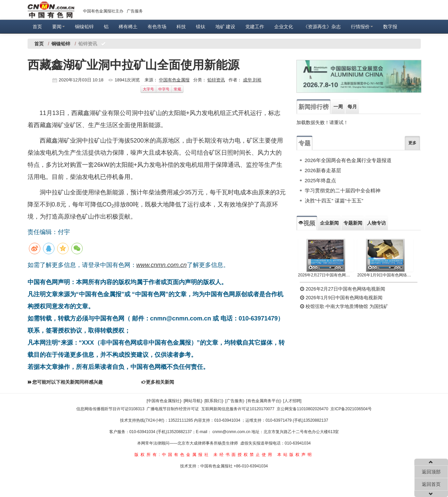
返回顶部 (431, 472)
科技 (181, 27)
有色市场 (157, 27)
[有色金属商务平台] (263, 401)
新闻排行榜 (314, 107)
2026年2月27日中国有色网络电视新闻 (326, 275)
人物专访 (376, 223)
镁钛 (201, 27)
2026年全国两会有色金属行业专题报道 (348, 160)
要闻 (58, 27)
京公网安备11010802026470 (302, 409)
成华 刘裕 (252, 80)
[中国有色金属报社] (164, 401)
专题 (304, 143)
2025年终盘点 (320, 180)
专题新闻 (353, 223)
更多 (412, 143)
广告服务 (135, 11)
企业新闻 (329, 223)
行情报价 (362, 27)
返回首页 (431, 484)
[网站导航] (193, 401)
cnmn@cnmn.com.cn (232, 432)
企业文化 (284, 27)
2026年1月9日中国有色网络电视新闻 (385, 275)
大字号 (148, 89)
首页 (37, 27)
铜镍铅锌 (84, 27)
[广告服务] (234, 401)
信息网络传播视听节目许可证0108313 (110, 409)
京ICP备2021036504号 (351, 409)
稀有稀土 (128, 27)
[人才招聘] (292, 401)
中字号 (164, 89)
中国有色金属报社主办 (103, 11)
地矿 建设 (226, 27)
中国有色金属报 (174, 80)
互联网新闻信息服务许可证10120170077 (238, 409)
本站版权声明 (295, 455)
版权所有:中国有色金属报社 (172, 455)
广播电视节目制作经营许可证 (173, 409)
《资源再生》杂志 (322, 27)
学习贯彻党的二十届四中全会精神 (343, 190)
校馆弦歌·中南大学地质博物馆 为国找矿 (344, 306)
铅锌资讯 (216, 80)
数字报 (390, 27)
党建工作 (255, 27)
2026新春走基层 (323, 170)
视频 (307, 223)
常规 (177, 89)
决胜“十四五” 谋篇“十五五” (334, 201)
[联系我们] (214, 401)
